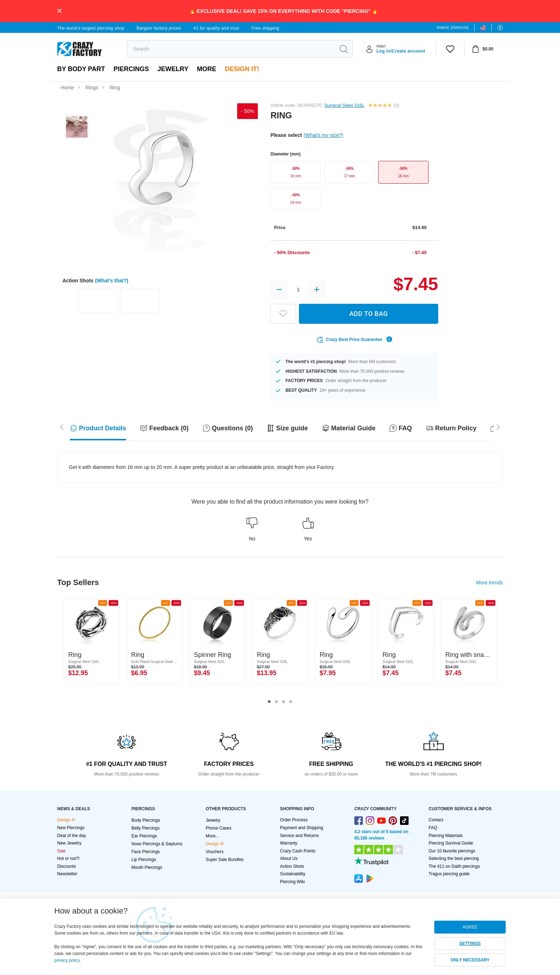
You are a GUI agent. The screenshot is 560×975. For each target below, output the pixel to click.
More (206, 69)
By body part (81, 69)
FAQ (433, 828)
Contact (436, 820)
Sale (61, 851)
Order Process (294, 820)
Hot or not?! (68, 858)
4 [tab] (291, 702)
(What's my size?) (323, 135)
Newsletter (67, 874)
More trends (489, 583)
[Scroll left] (498, 427)
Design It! (242, 69)
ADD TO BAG (369, 314)
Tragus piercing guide (449, 874)
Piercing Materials (446, 836)
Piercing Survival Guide (451, 843)
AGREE (470, 927)
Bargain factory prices (159, 28)
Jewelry (173, 69)
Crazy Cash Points (298, 851)
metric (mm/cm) (453, 28)
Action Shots (292, 866)
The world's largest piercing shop (91, 28)
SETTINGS (470, 944)
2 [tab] (276, 702)
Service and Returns (299, 836)
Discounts (67, 866)
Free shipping (265, 28)
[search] (231, 49)
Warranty (289, 843)
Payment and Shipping (302, 828)
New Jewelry (69, 843)
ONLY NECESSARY (470, 960)
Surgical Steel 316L (344, 105)
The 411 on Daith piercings (454, 866)
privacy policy (67, 960)
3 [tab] (284, 702)
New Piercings (71, 828)
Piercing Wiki (292, 882)
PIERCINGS (131, 69)
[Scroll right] (62, 427)
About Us (289, 858)
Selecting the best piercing (454, 858)
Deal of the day (72, 836)
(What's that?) (112, 281)
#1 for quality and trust (216, 28)
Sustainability (293, 874)
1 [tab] (269, 702)
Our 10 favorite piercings (452, 851)
